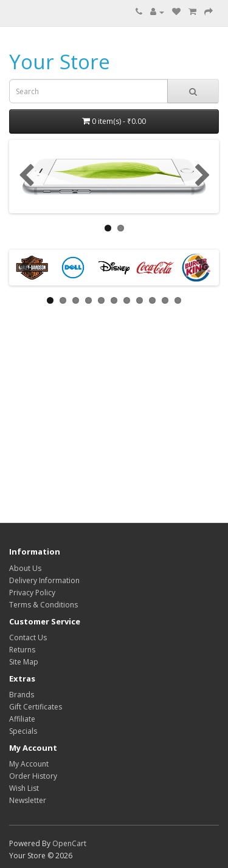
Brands (22, 695)
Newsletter (28, 800)
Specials (23, 731)
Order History (33, 776)
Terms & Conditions (43, 605)
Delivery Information (44, 580)
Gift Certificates (36, 707)
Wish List (24, 788)
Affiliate (22, 719)
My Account (29, 764)
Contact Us (28, 637)
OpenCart (69, 843)
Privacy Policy (32, 593)
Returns (22, 650)
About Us (25, 568)
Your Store (60, 62)
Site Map (24, 662)
